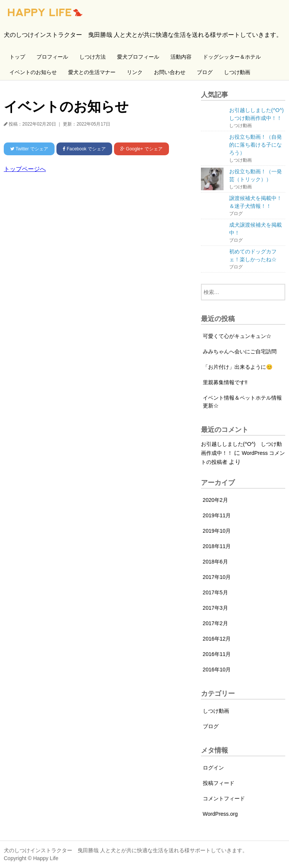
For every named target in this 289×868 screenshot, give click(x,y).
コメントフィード (224, 798)
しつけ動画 (237, 72)
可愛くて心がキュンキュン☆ (237, 336)
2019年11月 (217, 515)
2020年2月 (215, 500)
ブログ (205, 72)
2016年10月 (217, 670)
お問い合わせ (170, 72)
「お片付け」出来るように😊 (238, 367)
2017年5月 (215, 592)
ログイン (213, 768)
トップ (17, 57)
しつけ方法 (93, 57)
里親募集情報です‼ (225, 382)
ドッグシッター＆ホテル (232, 57)
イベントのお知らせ (33, 72)
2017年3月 (215, 608)
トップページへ (25, 169)
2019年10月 (217, 531)
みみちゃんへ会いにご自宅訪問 (240, 351)
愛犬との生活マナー (92, 72)
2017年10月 (217, 577)
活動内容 (181, 57)
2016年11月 (217, 654)
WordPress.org (220, 814)
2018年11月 (217, 546)
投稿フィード (219, 783)
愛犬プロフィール (138, 57)
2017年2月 (215, 623)
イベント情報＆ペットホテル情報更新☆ (242, 402)
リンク (135, 72)
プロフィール (52, 57)
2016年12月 (217, 639)
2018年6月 (215, 562)
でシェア (29, 149)
